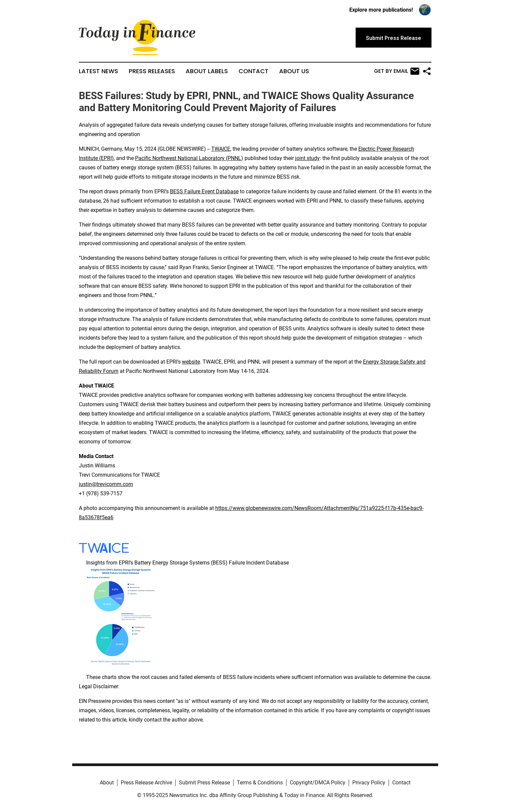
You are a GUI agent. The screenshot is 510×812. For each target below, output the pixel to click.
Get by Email (397, 71)
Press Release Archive (146, 783)
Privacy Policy (369, 783)
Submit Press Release (204, 783)
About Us (294, 71)
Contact (254, 71)
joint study (307, 158)
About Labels (207, 71)
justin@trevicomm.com (106, 484)
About (107, 783)
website (191, 362)
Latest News (98, 71)
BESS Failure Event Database (204, 191)
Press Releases (152, 71)
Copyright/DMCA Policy (318, 783)
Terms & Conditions (260, 783)
